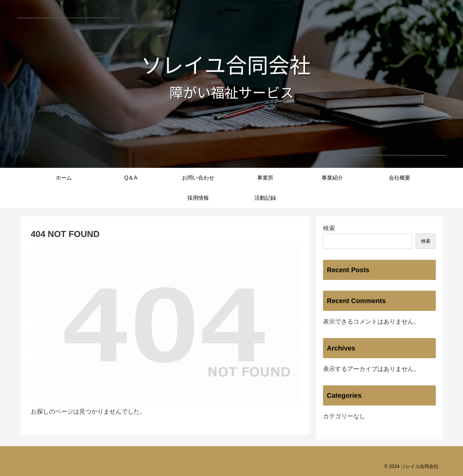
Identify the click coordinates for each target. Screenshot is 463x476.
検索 (329, 228)
